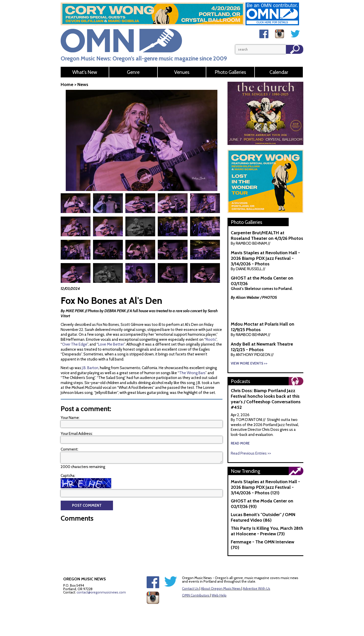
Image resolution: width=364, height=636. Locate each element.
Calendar (279, 72)
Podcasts (240, 381)
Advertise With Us (257, 588)
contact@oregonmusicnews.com (101, 592)
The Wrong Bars (192, 373)
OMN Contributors (196, 595)
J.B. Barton (90, 368)
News (83, 84)
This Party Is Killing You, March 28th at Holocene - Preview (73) (267, 531)
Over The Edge (75, 344)
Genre (133, 72)
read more (240, 443)
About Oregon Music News (221, 588)
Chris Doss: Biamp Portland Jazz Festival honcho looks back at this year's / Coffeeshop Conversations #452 (266, 399)
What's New (85, 72)
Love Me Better (111, 344)
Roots (211, 340)
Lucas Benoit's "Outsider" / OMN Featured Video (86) (263, 517)
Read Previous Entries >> (251, 453)
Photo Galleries (230, 72)
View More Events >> (249, 363)
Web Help (219, 595)
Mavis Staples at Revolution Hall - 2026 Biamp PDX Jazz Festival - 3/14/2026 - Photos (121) (265, 487)
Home (67, 84)
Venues (182, 72)
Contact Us (190, 588)
